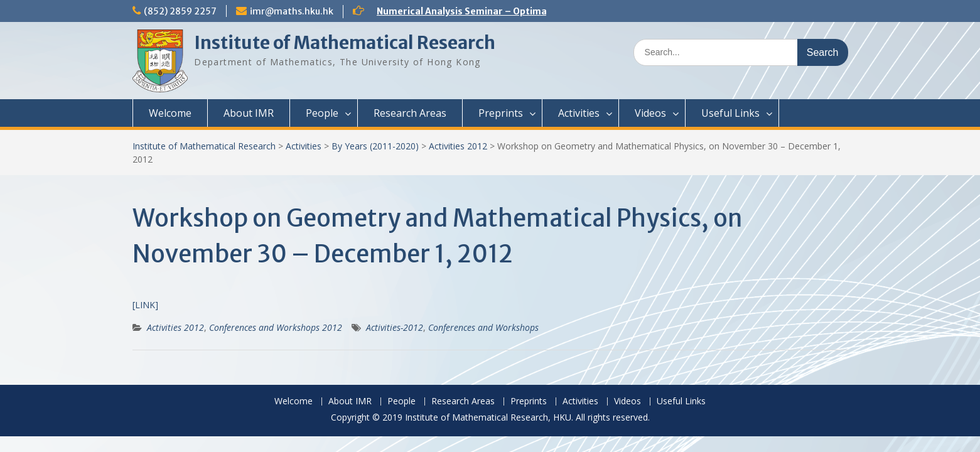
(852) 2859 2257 (180, 11)
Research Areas (410, 113)
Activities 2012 (458, 146)
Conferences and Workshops (483, 327)
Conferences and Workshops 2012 (276, 327)
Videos (650, 113)
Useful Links (730, 113)
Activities (579, 113)
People (322, 113)
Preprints (501, 113)
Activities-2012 (395, 327)
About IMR (249, 113)
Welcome (170, 113)
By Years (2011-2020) (375, 146)
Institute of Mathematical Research (345, 43)
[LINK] (145, 305)
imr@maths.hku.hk (292, 11)
